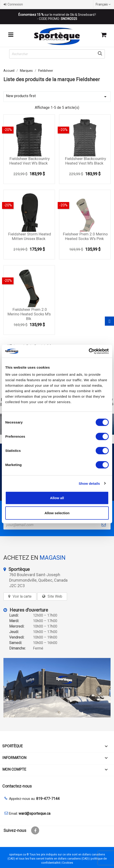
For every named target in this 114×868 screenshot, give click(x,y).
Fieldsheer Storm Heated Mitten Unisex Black (30, 236)
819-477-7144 (48, 799)
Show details (89, 483)
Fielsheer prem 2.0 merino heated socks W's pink (85, 236)
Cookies (68, 863)
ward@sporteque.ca (34, 813)
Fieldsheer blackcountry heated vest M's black (85, 161)
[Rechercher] (57, 54)
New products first (57, 97)
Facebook (35, 830)
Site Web (55, 596)
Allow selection (57, 513)
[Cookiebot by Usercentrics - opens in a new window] (89, 351)
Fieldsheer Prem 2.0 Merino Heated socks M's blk (29, 314)
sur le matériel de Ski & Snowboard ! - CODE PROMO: (57, 17)
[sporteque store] (57, 688)
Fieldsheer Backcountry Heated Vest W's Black (30, 161)
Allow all (57, 498)
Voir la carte (22, 596)
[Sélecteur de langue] (104, 4)
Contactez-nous (17, 786)
